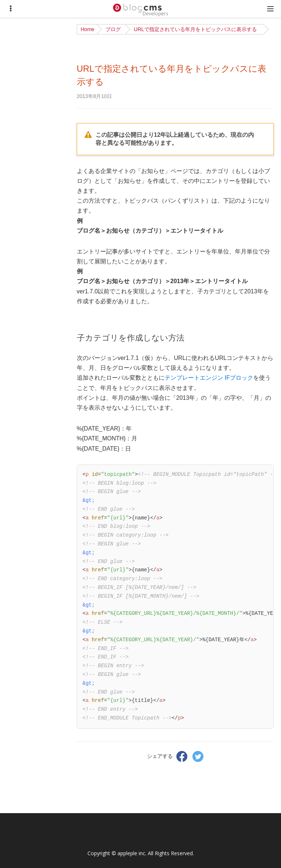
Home (88, 29)
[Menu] (11, 9)
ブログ (113, 29)
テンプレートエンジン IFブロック (209, 378)
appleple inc (131, 853)
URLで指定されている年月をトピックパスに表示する (195, 29)
